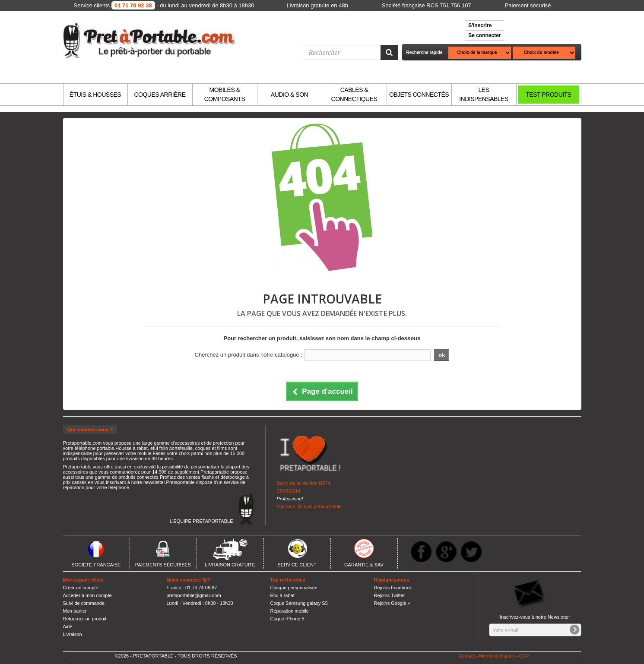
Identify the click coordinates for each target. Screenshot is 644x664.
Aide (68, 626)
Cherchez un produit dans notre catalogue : (249, 355)
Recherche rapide (425, 52)
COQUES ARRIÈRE (160, 95)
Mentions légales (497, 656)
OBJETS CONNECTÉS (419, 95)
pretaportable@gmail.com (194, 595)
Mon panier (75, 611)
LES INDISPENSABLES (484, 94)
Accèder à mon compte (87, 595)
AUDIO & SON (289, 95)
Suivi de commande (84, 603)
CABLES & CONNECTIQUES (354, 94)
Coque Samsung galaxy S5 (299, 603)
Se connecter (484, 35)
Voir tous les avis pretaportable (309, 506)
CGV (524, 656)
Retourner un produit (85, 619)
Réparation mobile (290, 611)
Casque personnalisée (294, 588)
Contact (467, 656)
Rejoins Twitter (390, 595)
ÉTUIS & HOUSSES (95, 95)
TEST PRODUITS (548, 95)
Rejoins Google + (392, 603)
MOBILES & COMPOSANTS (225, 94)
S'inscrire (480, 25)
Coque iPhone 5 (287, 619)
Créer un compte (81, 588)
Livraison (73, 634)
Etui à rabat (282, 595)
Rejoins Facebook (393, 588)
